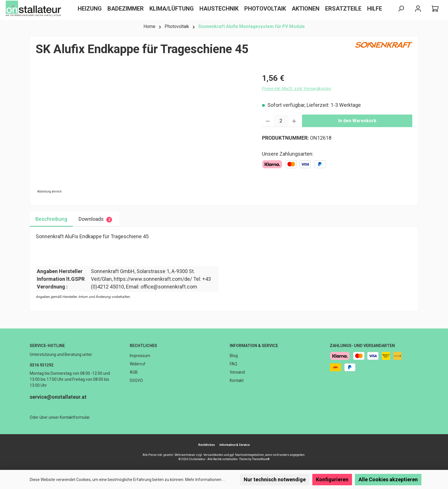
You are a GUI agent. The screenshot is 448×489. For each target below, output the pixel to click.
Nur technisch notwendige (275, 479)
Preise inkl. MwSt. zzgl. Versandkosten (297, 89)
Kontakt (237, 380)
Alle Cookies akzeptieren (388, 479)
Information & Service (254, 346)
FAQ (233, 364)
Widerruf (138, 364)
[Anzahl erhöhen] (294, 121)
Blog (234, 356)
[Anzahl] (281, 121)
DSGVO (136, 380)
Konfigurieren (332, 479)
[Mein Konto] (418, 9)
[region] (143, 134)
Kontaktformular (75, 417)
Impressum (140, 356)
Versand (237, 372)
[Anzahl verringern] (268, 121)
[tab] (51, 219)
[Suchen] (401, 9)
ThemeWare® (261, 459)
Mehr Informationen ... (205, 480)
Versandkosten (213, 455)
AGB (134, 372)
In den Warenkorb (357, 121)
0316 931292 (42, 365)
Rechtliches (143, 346)
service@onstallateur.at (58, 397)
